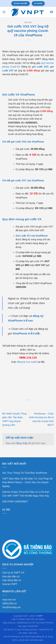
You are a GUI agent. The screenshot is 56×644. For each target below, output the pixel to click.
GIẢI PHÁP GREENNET (15, 502)
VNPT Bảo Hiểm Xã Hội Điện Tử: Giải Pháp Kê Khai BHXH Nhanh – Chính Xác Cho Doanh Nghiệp (27, 482)
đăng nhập (22, 443)
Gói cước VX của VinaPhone (32, 236)
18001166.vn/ (9, 603)
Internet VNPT (10, 584)
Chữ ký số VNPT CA (13, 573)
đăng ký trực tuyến (27, 362)
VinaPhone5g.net (11, 607)
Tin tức (28, 22)
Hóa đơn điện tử (11, 577)
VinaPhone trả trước (26, 333)
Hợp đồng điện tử (12, 580)
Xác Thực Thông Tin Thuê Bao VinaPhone (25, 473)
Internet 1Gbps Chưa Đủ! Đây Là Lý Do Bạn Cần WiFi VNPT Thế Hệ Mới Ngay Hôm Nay (26, 494)
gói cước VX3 (40, 67)
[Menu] (4, 12)
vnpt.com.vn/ (9, 600)
